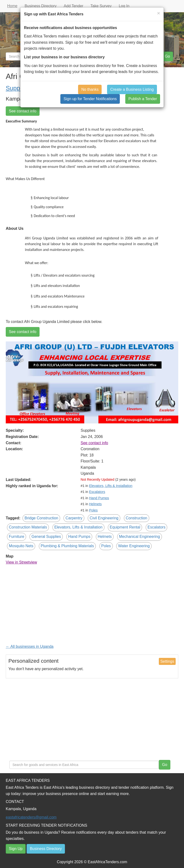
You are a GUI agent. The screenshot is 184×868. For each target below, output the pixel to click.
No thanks (90, 89)
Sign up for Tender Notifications (90, 99)
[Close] (159, 13)
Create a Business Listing (132, 89)
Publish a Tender (143, 99)
